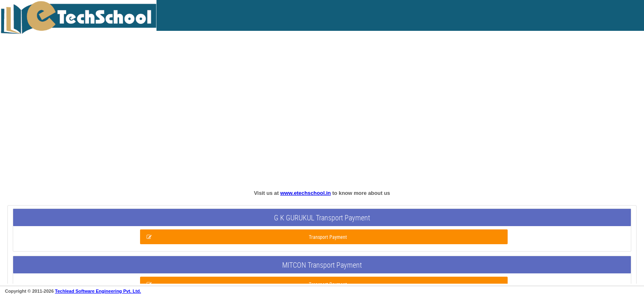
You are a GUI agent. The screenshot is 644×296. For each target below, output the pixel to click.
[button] (324, 237)
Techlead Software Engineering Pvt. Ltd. (98, 291)
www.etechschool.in (305, 193)
